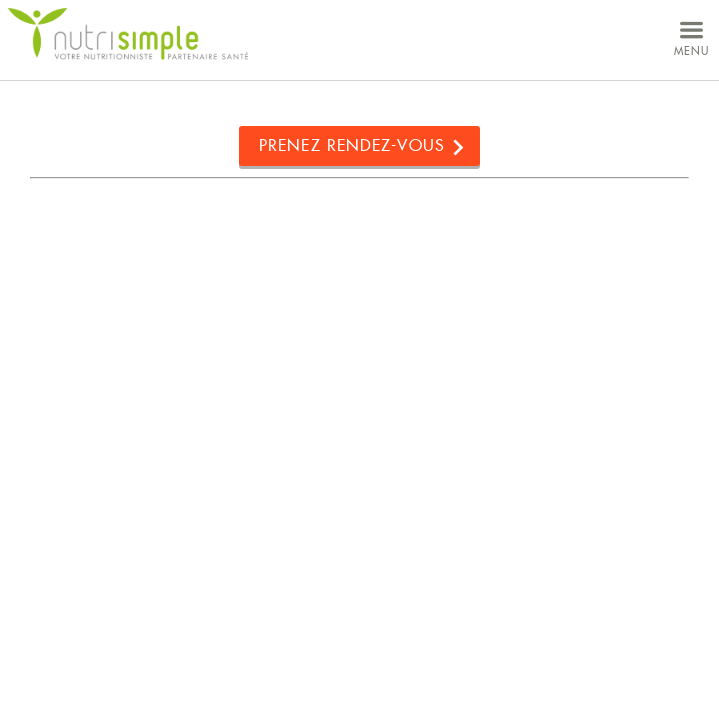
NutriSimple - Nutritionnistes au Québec (128, 34)
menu (691, 36)
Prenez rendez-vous (352, 145)
